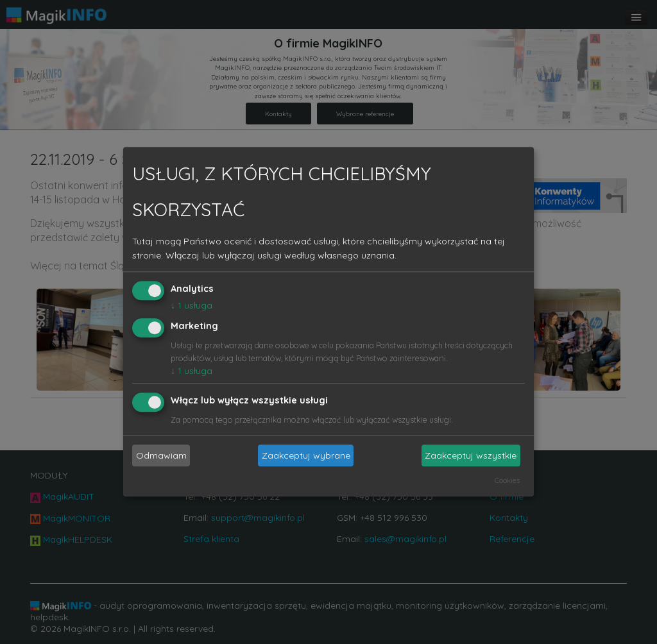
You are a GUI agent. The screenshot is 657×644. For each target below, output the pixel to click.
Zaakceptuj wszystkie (471, 455)
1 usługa (192, 305)
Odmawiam (161, 455)
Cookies (507, 481)
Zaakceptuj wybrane (306, 455)
